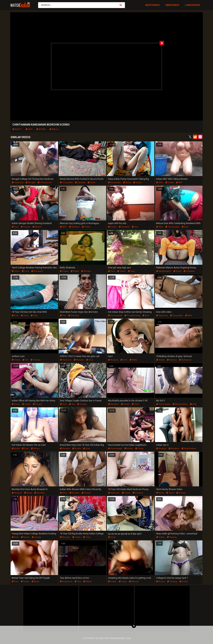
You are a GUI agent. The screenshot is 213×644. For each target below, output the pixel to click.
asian (35, 582)
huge (123, 582)
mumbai (39, 493)
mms (64, 493)
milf (179, 183)
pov (63, 316)
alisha (87, 582)
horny (16, 404)
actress (172, 360)
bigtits (75, 271)
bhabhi (37, 227)
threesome (45, 183)
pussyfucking (132, 316)
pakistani (189, 271)
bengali (30, 183)
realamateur (189, 449)
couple (26, 227)
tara (78, 582)
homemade (172, 227)
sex (72, 404)
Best (148, 5)
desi (29, 129)
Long (188, 5)
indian (137, 183)
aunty (17, 129)
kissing (172, 537)
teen (135, 404)
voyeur (86, 493)
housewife (66, 183)
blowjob (79, 360)
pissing (35, 360)
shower (86, 271)
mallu (54, 129)
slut (135, 227)
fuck (25, 271)
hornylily (74, 316)
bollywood (185, 360)
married (134, 582)
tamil (16, 271)
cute (87, 449)
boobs (41, 129)
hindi (91, 183)
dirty (34, 316)
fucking (138, 493)
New (168, 5)
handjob (124, 227)
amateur (74, 227)
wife (160, 183)
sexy (131, 271)
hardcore (18, 183)
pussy (139, 449)
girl (25, 360)
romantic (37, 271)
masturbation (164, 271)
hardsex (80, 183)
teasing (172, 582)
